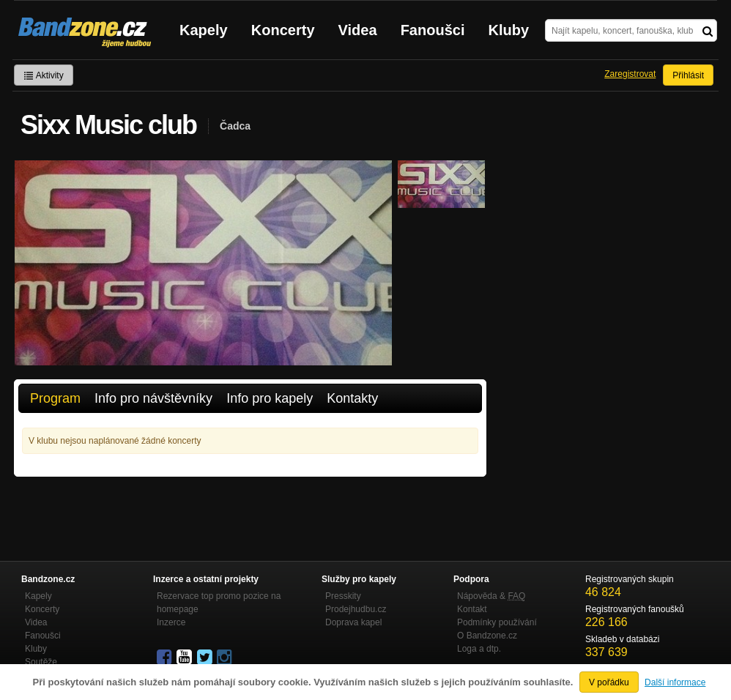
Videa (358, 30)
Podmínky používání (497, 622)
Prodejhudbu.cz (356, 609)
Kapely (204, 30)
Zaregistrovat (630, 74)
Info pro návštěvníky (153, 398)
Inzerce (171, 622)
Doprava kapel (353, 622)
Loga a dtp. (479, 649)
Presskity (343, 596)
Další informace (675, 682)
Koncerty (283, 30)
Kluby (509, 30)
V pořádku (609, 682)
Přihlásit (688, 75)
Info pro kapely (270, 398)
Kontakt (472, 609)
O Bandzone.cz (487, 636)
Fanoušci (433, 30)
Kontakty (352, 398)
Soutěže (41, 662)
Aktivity (44, 75)
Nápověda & (491, 596)
